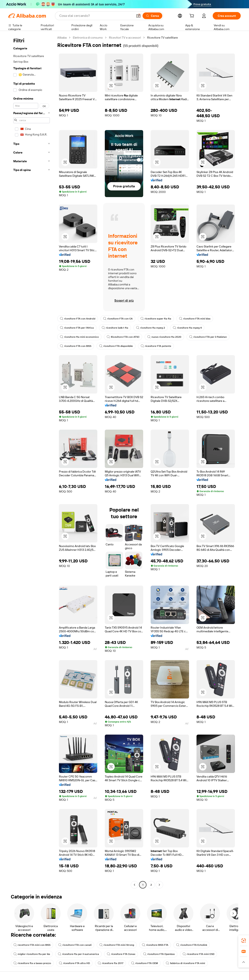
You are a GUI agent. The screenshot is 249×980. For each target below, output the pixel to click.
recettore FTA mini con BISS (32, 945)
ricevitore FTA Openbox (159, 954)
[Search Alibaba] (96, 16)
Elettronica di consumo (88, 38)
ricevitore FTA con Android (78, 319)
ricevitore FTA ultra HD (74, 963)
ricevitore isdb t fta (115, 328)
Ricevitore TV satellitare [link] (162, 38)
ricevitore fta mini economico (79, 337)
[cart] (193, 16)
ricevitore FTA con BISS (76, 346)
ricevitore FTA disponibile (116, 346)
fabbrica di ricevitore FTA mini (185, 963)
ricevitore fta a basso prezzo (32, 963)
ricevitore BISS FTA (155, 945)
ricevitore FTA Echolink (192, 945)
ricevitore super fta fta (156, 319)
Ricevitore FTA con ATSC (123, 337)
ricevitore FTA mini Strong (117, 945)
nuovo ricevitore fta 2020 (164, 337)
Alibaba (62, 38)
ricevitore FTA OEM (145, 963)
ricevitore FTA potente (156, 346)
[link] (244, 941)
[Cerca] (152, 16)
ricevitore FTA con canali (75, 945)
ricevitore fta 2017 (110, 963)
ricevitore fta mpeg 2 (151, 328)
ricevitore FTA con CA (118, 319)
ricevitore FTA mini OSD (198, 954)
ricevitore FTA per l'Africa (77, 328)
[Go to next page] (159, 885)
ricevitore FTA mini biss (195, 319)
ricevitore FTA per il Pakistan (208, 337)
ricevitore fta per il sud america (78, 954)
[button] (138, 16)
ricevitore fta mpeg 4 (187, 328)
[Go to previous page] (134, 885)
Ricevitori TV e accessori (125, 38)
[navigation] (32, 462)
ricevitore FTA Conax (121, 954)
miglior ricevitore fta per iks (32, 954)
